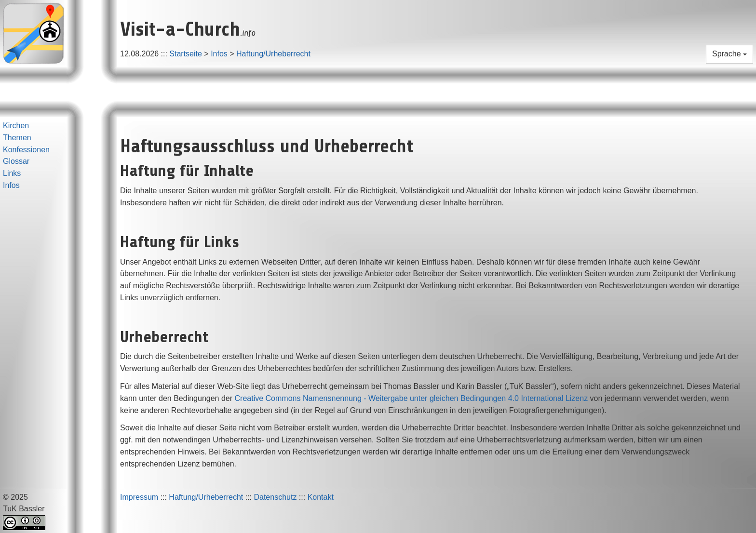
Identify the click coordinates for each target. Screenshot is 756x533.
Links (12, 173)
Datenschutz (275, 497)
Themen (17, 138)
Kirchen (16, 126)
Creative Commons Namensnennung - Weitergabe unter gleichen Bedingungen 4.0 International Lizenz (412, 398)
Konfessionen (26, 150)
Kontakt (321, 497)
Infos (219, 54)
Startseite (186, 54)
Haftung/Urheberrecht (273, 54)
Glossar (16, 161)
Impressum (139, 497)
